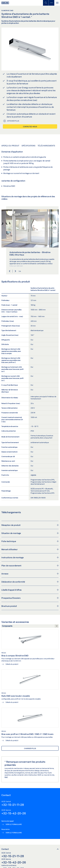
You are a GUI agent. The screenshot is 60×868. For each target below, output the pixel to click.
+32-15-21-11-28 (13, 805)
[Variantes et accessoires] (30, 627)
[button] (10, 271)
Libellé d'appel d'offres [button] (30, 590)
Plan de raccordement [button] (30, 566)
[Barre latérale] (51, 3)
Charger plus (30, 748)
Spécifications (28, 146)
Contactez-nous (30, 127)
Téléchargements (46, 146)
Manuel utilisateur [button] (30, 549)
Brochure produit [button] (30, 606)
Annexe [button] (30, 574)
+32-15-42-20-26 (14, 813)
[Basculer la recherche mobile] (46, 3)
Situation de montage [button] (30, 533)
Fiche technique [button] (30, 541)
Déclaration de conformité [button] (30, 582)
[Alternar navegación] (57, 3)
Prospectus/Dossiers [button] (30, 598)
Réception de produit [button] (30, 525)
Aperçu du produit (10, 146)
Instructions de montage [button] (30, 557)
